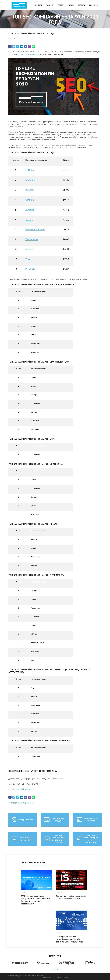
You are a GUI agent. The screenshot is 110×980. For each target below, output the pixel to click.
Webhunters (32, 239)
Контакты (94, 5)
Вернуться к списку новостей (23, 803)
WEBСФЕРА (29, 249)
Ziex (28, 259)
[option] (20, 963)
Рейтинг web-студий (54, 820)
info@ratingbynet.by (22, 789)
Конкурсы (50, 5)
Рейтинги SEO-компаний (27, 54)
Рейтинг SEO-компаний (22, 839)
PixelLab (30, 269)
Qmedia (30, 200)
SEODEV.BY (29, 221)
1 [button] (53, 969)
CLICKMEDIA (30, 190)
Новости (82, 5)
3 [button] (57, 969)
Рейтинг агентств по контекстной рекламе (54, 839)
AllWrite (30, 210)
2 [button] (55, 969)
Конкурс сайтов (23, 820)
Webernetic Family (35, 229)
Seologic (30, 180)
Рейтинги (38, 5)
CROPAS (30, 170)
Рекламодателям (61, 977)
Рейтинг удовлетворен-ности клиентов (87, 839)
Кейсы (71, 5)
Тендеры (61, 5)
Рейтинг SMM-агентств (87, 820)
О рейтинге (47, 977)
